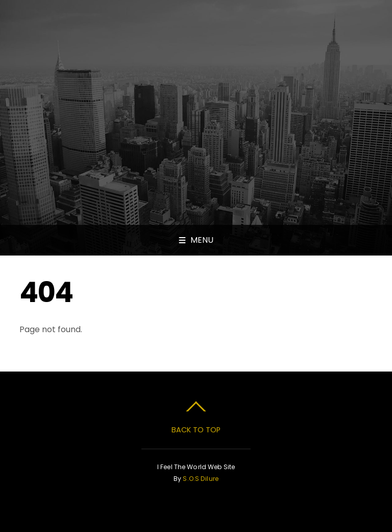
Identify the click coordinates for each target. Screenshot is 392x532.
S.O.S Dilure (200, 479)
